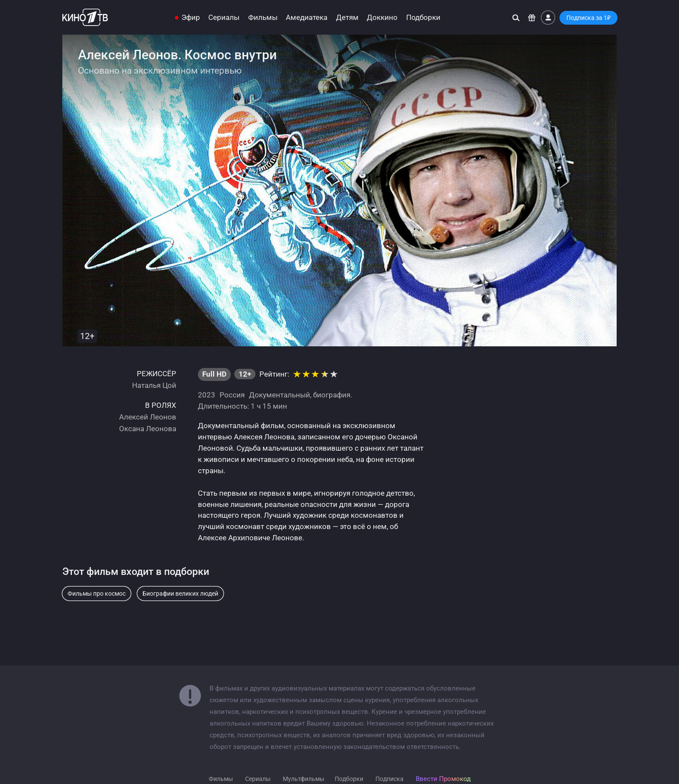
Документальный (280, 395)
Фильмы (263, 18)
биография (332, 395)
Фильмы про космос (97, 594)
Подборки (423, 18)
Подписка (390, 779)
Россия (232, 395)
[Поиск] (516, 18)
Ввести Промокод (443, 779)
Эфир (191, 18)
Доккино (382, 18)
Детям (347, 18)
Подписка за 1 (588, 18)
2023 (207, 395)
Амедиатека (307, 18)
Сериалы (224, 18)
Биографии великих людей (180, 594)
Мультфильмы (304, 779)
